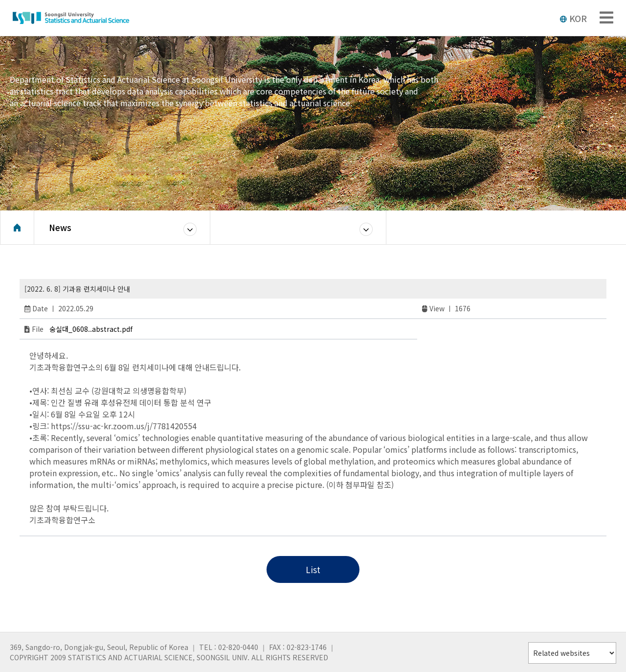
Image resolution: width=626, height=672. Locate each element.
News (60, 227)
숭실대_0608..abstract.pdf (91, 329)
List (313, 569)
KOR (573, 18)
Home (17, 228)
